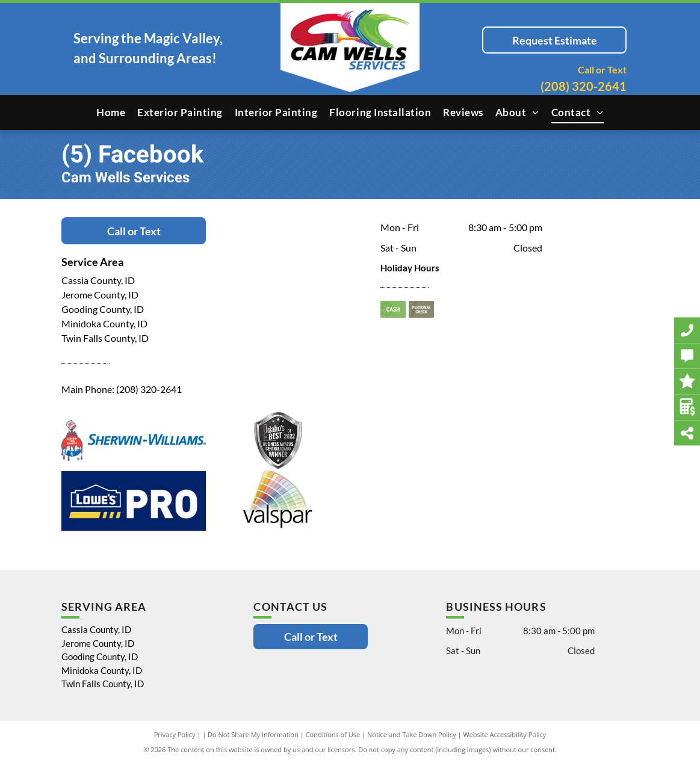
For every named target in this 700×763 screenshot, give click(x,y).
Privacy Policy (175, 734)
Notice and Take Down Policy (412, 734)
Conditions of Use (333, 734)
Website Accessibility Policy (504, 734)
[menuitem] (111, 113)
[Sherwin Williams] (134, 440)
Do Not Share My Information (253, 734)
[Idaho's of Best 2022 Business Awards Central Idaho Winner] (278, 440)
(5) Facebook (132, 155)
